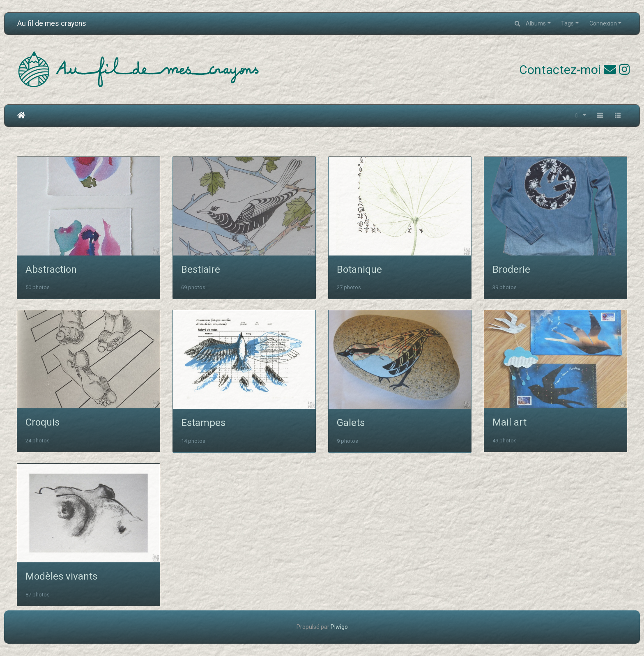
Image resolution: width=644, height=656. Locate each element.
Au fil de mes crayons (52, 23)
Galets (351, 423)
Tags (567, 23)
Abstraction (51, 269)
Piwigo (339, 627)
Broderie (511, 269)
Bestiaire (201, 269)
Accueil (21, 115)
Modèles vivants (61, 576)
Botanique (359, 269)
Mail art (509, 422)
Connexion (603, 23)
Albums (536, 23)
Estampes (203, 423)
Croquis (43, 422)
